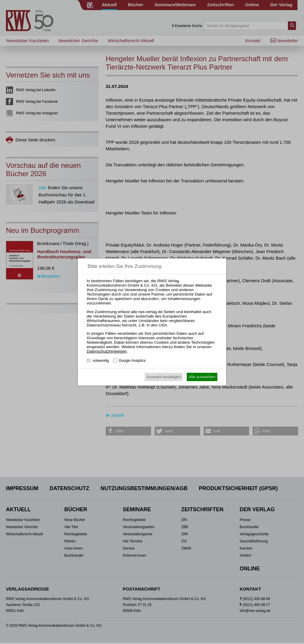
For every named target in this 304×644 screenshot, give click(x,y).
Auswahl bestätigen (164, 377)
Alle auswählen (202, 377)
